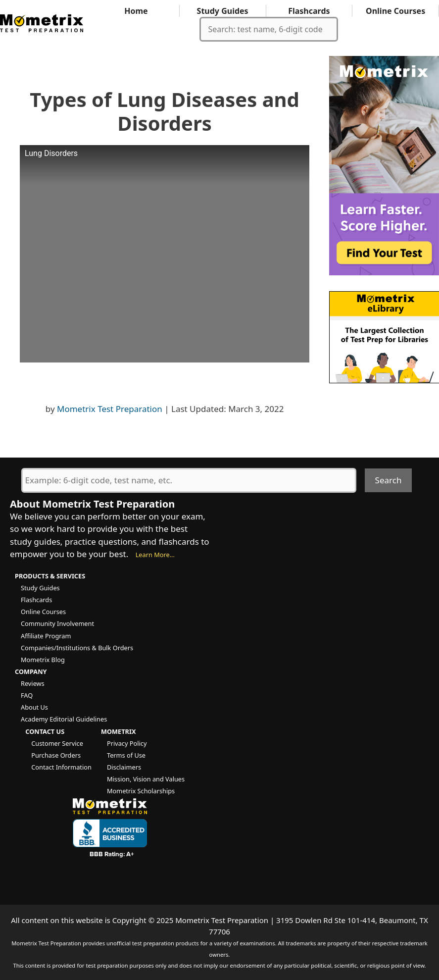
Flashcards (309, 11)
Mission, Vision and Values (146, 779)
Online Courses (395, 11)
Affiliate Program (46, 636)
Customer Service (57, 743)
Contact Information (61, 767)
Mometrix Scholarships (141, 791)
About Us (34, 707)
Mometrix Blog (43, 660)
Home (136, 11)
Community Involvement (57, 623)
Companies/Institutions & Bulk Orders (77, 648)
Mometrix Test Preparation (110, 409)
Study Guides (223, 11)
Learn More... (155, 555)
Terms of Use (126, 755)
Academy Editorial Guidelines (64, 719)
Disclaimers (124, 767)
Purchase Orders (56, 755)
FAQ (27, 695)
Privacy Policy (127, 743)
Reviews (33, 683)
